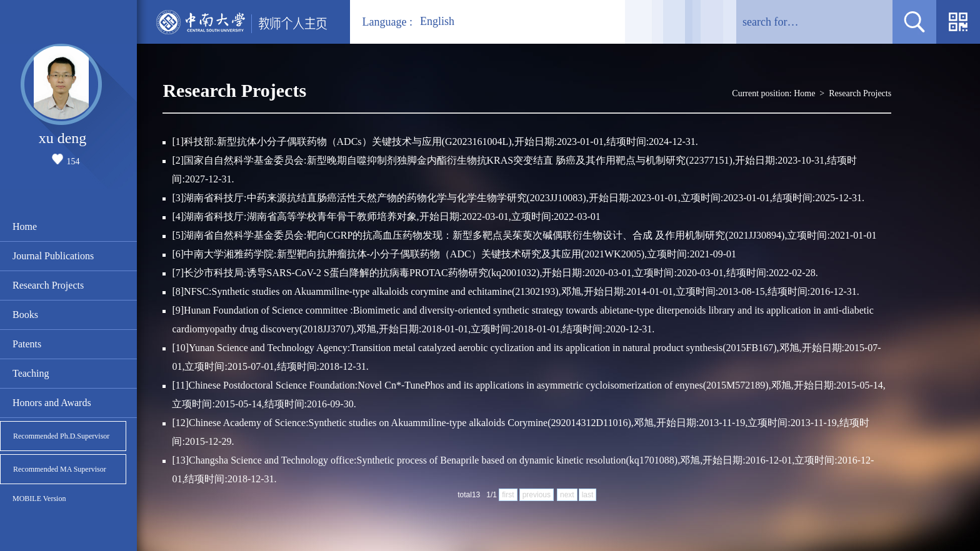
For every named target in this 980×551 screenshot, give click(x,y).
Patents (27, 344)
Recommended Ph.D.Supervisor (61, 436)
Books (25, 315)
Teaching (31, 373)
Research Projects (48, 285)
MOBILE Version (39, 499)
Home (25, 226)
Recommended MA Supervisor (60, 469)
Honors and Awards (52, 403)
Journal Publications (53, 256)
